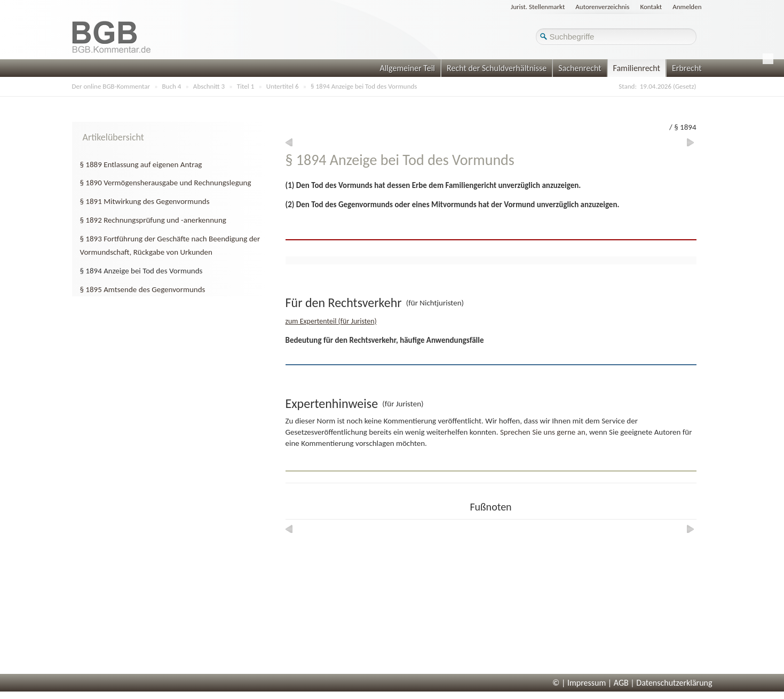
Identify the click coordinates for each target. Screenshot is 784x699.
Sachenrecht (580, 68)
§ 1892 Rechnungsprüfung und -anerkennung (153, 220)
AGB (621, 683)
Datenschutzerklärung (674, 683)
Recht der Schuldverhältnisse (497, 68)
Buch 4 (172, 86)
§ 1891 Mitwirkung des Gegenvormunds (145, 201)
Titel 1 (246, 86)
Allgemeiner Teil (407, 68)
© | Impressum (579, 683)
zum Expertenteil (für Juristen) (331, 321)
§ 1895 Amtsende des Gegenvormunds (143, 289)
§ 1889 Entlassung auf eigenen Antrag (141, 164)
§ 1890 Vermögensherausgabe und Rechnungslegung (166, 183)
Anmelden (687, 7)
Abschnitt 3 (209, 86)
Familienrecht (637, 68)
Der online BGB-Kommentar (111, 86)
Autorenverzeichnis (602, 7)
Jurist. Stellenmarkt (538, 7)
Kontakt (651, 7)
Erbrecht (687, 68)
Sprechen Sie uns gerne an (543, 432)
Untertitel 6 (283, 86)
